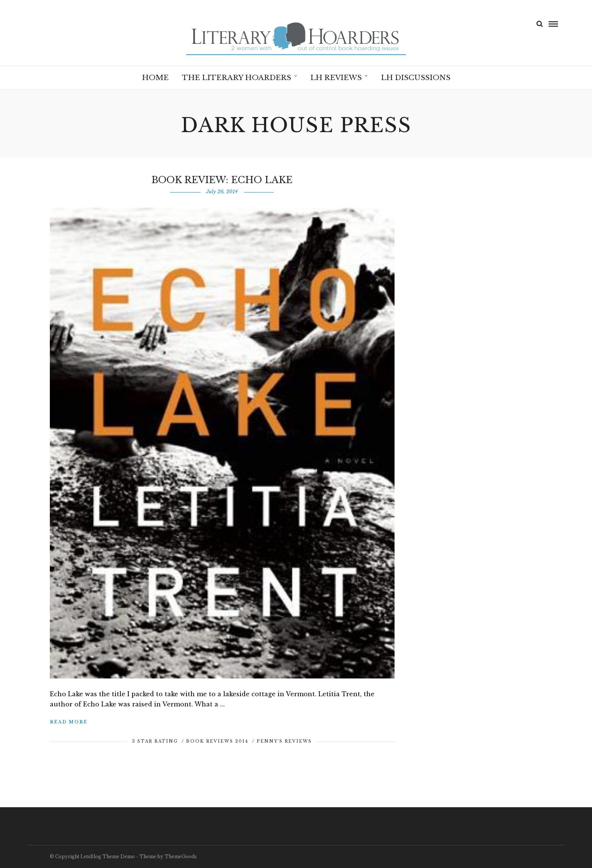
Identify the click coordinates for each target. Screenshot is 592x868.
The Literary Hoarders (237, 78)
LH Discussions (416, 78)
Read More (69, 722)
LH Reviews (336, 78)
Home (155, 78)
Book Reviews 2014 (217, 741)
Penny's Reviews (284, 741)
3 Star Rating (155, 741)
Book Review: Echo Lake (222, 180)
